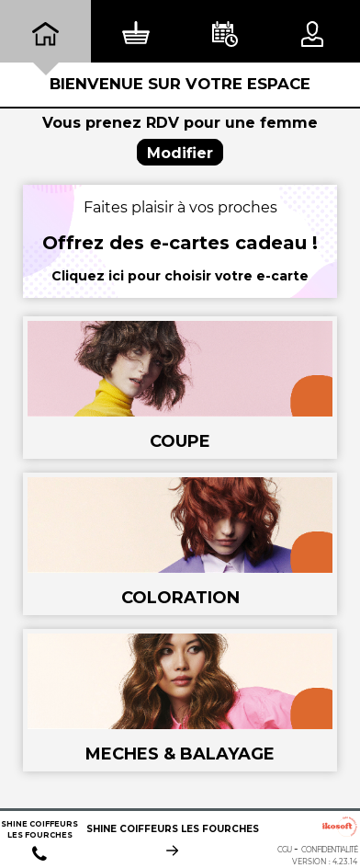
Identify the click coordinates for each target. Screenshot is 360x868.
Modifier (180, 153)
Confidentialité (329, 850)
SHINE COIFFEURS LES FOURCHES (173, 831)
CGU (284, 850)
